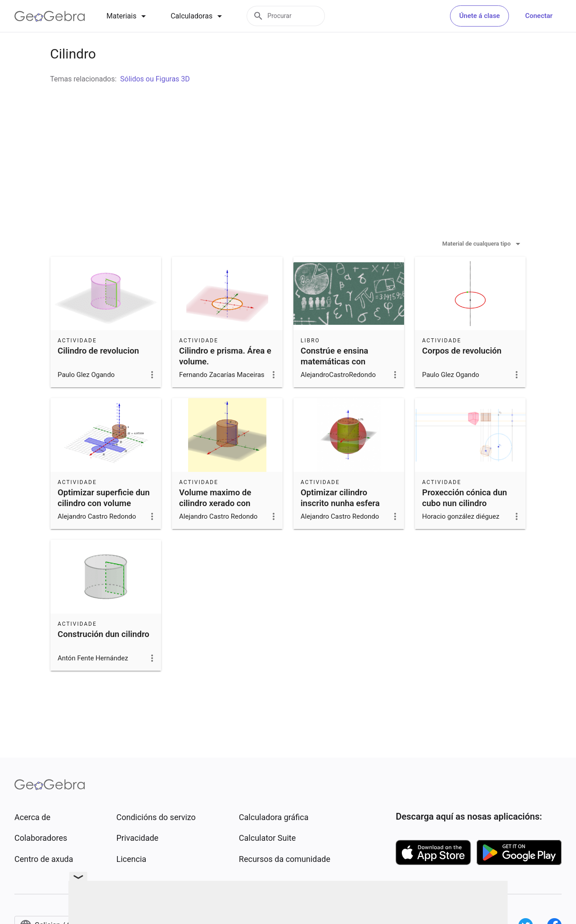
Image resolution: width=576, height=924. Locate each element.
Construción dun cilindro (103, 657)
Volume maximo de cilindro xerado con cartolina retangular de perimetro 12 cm (222, 531)
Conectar (539, 16)
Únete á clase (479, 16)
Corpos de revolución (462, 373)
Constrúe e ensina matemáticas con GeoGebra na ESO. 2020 (345, 384)
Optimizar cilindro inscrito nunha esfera (340, 520)
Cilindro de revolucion (98, 373)
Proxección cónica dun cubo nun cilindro (465, 520)
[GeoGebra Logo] (50, 16)
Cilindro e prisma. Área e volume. (225, 379)
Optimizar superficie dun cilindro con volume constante (104, 526)
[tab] (128, 16)
